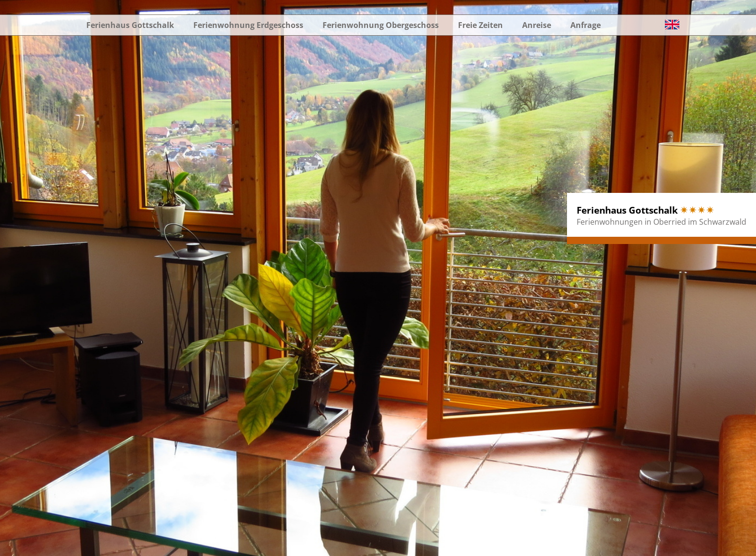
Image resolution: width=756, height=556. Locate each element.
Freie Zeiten (480, 25)
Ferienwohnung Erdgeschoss (248, 25)
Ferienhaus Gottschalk (130, 25)
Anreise (537, 25)
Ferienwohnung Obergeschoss (381, 25)
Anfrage (586, 25)
